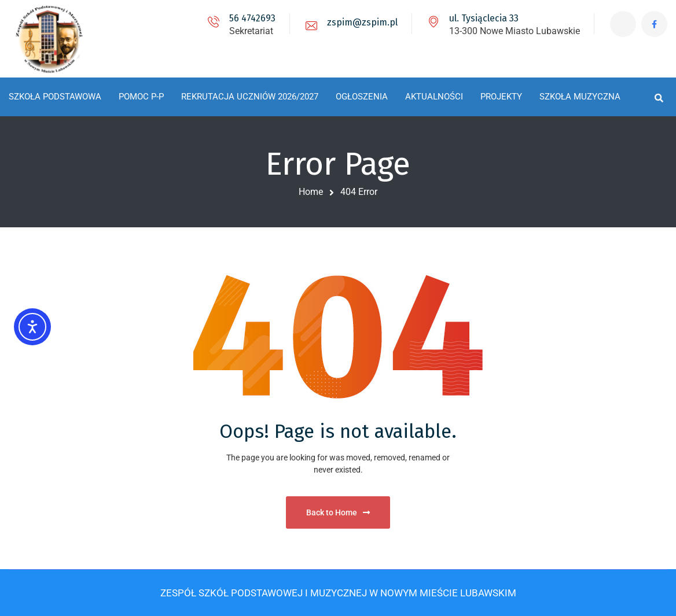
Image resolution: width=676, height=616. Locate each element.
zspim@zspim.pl (362, 22)
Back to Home (338, 512)
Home (311, 192)
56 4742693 (252, 18)
